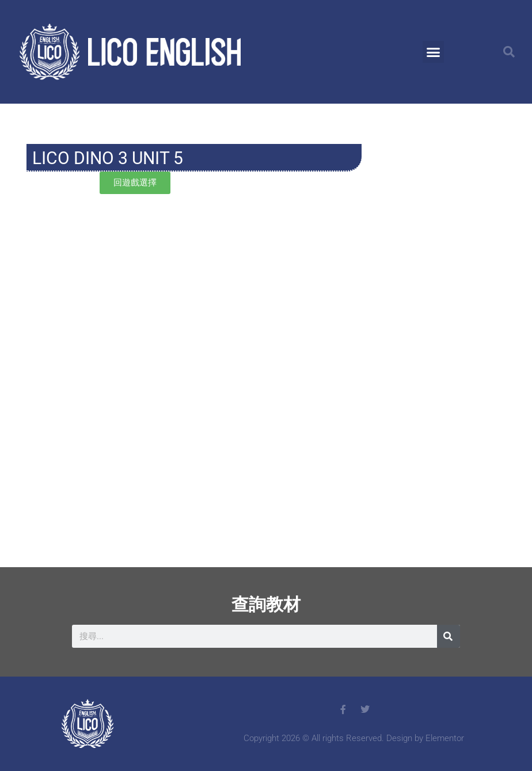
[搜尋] (449, 636)
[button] (434, 52)
